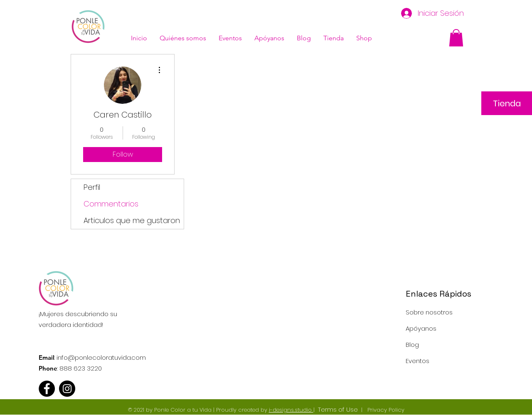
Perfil (92, 187)
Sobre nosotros (429, 312)
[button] (456, 38)
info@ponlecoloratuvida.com (101, 357)
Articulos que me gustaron (132, 220)
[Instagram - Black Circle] (67, 389)
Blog (412, 345)
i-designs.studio (291, 410)
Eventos (417, 361)
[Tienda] (507, 103)
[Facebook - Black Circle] (47, 389)
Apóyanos (421, 328)
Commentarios (111, 204)
